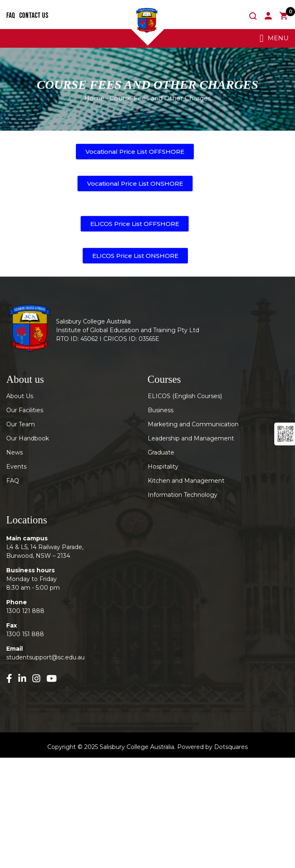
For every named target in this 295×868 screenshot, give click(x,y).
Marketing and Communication (193, 424)
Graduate (161, 452)
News (15, 452)
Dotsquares (231, 747)
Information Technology (183, 495)
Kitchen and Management (186, 481)
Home (94, 98)
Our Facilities (25, 410)
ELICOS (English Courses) (185, 396)
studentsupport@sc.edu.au (45, 657)
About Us (20, 396)
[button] (135, 152)
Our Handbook (28, 438)
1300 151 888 (25, 634)
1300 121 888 (25, 611)
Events (16, 467)
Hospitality (163, 467)
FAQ (11, 16)
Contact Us (34, 16)
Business (161, 410)
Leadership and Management (191, 438)
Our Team (21, 424)
